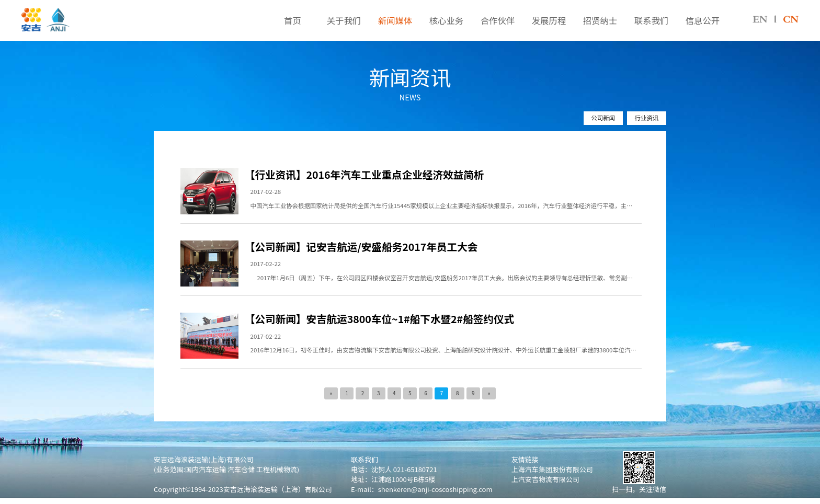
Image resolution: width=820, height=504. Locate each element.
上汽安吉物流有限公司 (545, 479)
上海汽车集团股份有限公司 (552, 469)
